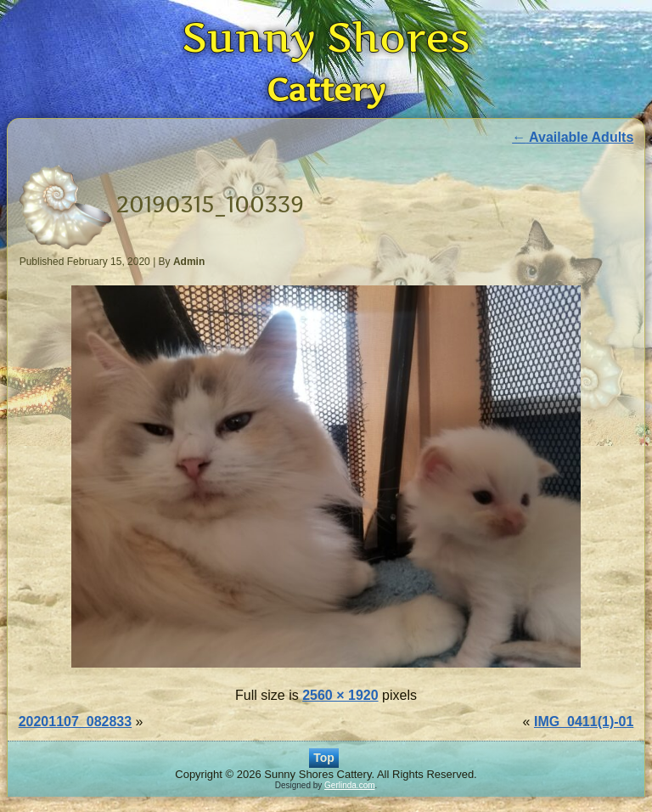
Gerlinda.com (349, 785)
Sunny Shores (326, 37)
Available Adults (573, 137)
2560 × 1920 (340, 695)
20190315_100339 (210, 204)
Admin (189, 262)
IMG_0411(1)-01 (584, 722)
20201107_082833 (75, 722)
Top (324, 758)
